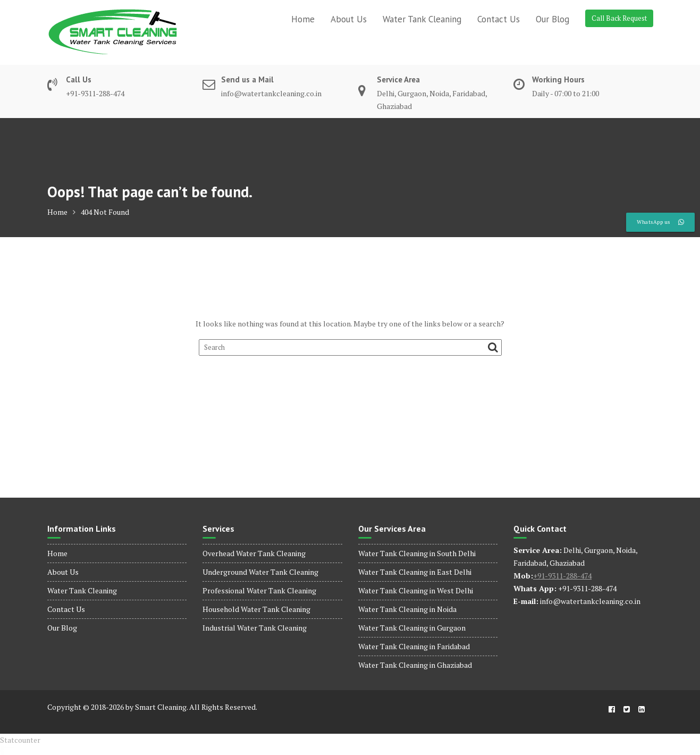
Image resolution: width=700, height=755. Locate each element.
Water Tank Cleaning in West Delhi (416, 590)
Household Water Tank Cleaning (256, 609)
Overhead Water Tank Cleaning (254, 553)
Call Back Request (619, 18)
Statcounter (20, 740)
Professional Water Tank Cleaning (259, 590)
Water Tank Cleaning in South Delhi (417, 553)
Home (303, 19)
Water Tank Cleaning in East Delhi (415, 572)
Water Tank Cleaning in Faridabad (414, 646)
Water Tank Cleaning (422, 19)
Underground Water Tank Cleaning (260, 572)
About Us (349, 19)
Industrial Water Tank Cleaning (255, 628)
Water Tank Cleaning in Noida (407, 609)
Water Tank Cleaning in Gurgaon (412, 628)
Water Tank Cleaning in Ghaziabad (415, 665)
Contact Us (499, 19)
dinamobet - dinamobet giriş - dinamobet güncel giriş (7, 747)
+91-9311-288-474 (562, 576)
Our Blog (553, 19)
